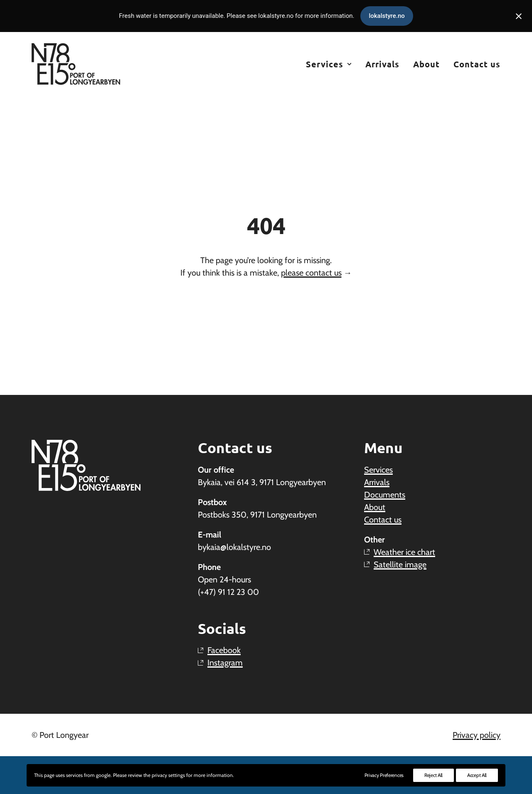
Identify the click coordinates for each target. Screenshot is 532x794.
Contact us (477, 64)
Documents (385, 495)
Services (329, 64)
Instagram (225, 663)
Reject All (433, 775)
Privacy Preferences (384, 775)
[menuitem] (332, 64)
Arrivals (382, 64)
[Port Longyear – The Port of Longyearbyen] (76, 64)
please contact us (311, 273)
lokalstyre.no (387, 16)
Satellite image (400, 565)
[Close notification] (519, 16)
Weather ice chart (404, 552)
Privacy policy (477, 735)
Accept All (477, 775)
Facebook (224, 650)
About (426, 64)
